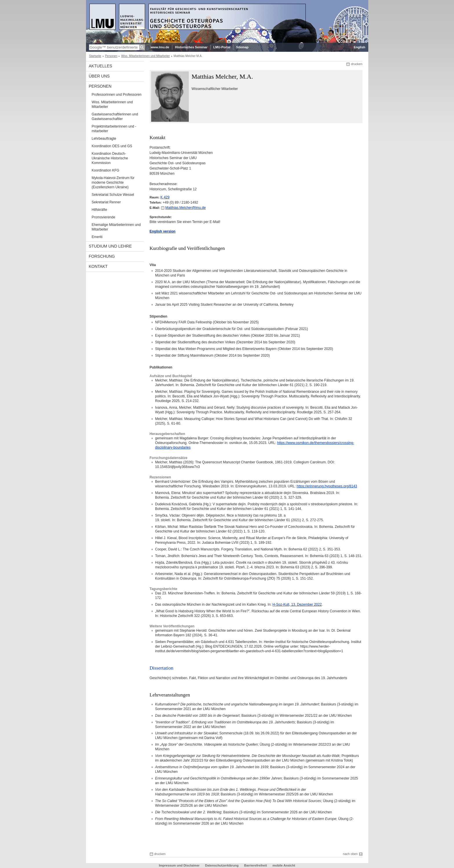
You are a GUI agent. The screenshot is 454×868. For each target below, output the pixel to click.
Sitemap (242, 47)
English (360, 47)
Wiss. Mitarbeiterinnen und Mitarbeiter (145, 56)
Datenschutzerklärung (222, 865)
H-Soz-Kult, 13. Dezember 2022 (297, 605)
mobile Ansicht (284, 865)
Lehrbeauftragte (104, 139)
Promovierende (104, 217)
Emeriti (97, 237)
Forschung (102, 256)
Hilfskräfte (99, 210)
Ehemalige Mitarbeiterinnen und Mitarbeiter (116, 227)
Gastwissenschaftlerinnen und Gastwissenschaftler (115, 117)
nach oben (350, 854)
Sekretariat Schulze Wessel (113, 195)
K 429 (165, 197)
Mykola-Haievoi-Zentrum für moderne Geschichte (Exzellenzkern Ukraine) (113, 183)
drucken (357, 64)
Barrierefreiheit (256, 865)
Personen (111, 56)
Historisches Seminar (191, 47)
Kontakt (98, 266)
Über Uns (99, 76)
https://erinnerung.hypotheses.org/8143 (327, 486)
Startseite (95, 56)
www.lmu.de (160, 47)
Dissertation (162, 668)
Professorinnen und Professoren (117, 95)
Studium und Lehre (110, 246)
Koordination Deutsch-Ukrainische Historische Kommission (110, 158)
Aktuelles (101, 66)
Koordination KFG (106, 170)
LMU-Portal (222, 47)
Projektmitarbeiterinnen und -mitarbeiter (114, 129)
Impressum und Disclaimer (180, 865)
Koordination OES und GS (112, 146)
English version (163, 231)
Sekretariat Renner (106, 202)
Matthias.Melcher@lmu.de (186, 208)
